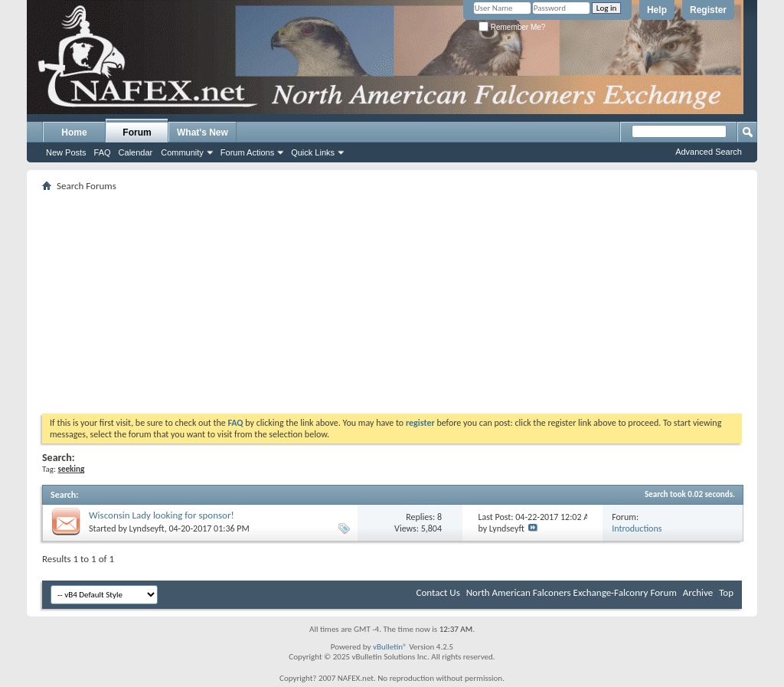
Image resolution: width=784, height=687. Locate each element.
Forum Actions (247, 152)
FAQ (103, 152)
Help (657, 10)
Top (726, 592)
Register (708, 10)
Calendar (136, 152)
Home (74, 132)
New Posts (66, 152)
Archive (698, 592)
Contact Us (438, 592)
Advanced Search (709, 152)
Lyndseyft (147, 528)
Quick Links (313, 152)
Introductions (637, 528)
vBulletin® (390, 647)
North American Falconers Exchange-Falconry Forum (572, 592)
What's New (203, 132)
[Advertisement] (392, 303)
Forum (137, 132)
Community (182, 152)
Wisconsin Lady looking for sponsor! (162, 515)
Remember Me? (512, 27)
